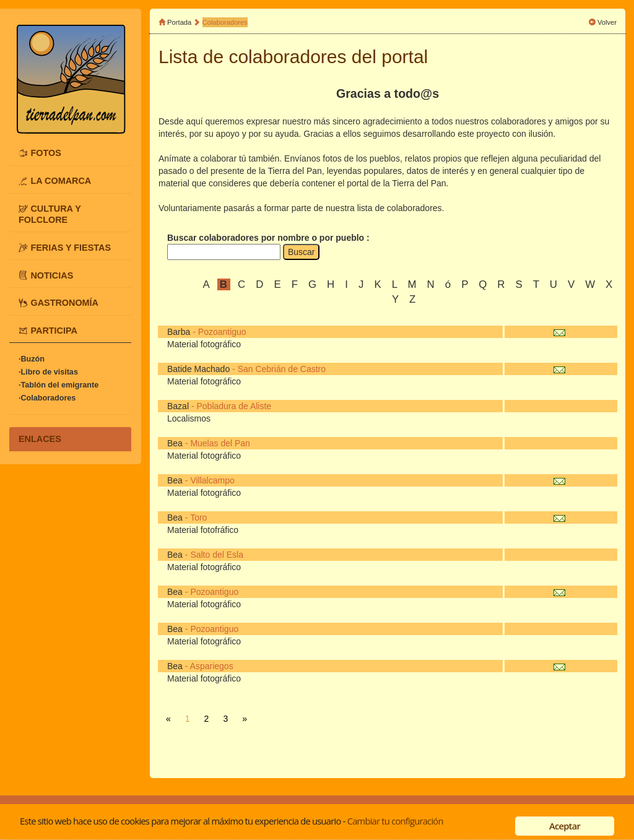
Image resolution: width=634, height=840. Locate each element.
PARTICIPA (54, 331)
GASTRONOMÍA (64, 303)
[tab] (70, 153)
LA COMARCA (61, 181)
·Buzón (32, 359)
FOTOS (46, 153)
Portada (179, 22)
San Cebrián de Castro (282, 369)
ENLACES (40, 439)
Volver (607, 22)
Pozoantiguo (222, 332)
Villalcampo (212, 480)
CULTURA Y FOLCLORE (50, 214)
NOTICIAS (52, 275)
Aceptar (565, 826)
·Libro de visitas (48, 372)
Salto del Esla (217, 555)
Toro (198, 517)
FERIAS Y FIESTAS (71, 247)
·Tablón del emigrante (59, 385)
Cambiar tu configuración (395, 821)
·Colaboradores (47, 398)
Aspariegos (212, 666)
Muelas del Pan (220, 443)
